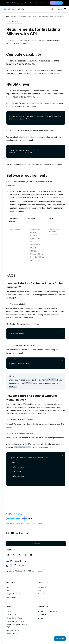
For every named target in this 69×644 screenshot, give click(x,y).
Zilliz (39, 524)
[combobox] (57, 9)
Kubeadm (45, 292)
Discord (42, 615)
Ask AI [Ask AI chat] (60, 639)
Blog (7, 591)
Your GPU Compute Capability (19, 73)
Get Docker (55, 208)
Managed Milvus (13, 594)
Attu (8, 611)
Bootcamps (42, 587)
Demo (39, 591)
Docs (14, 17)
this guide (33, 97)
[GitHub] (8, 555)
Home (8, 17)
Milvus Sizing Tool (14, 618)
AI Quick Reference (14, 600)
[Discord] (20, 555)
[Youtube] (31, 555)
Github (41, 618)
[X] (14, 555)
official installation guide (43, 131)
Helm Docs (56, 229)
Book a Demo (11, 597)
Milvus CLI (11, 615)
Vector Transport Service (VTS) (20, 626)
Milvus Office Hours (47, 611)
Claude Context (13, 634)
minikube (29, 292)
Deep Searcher (12, 630)
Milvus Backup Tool (15, 621)
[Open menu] (65, 9)
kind (35, 292)
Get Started (19, 308)
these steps (59, 438)
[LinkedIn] (25, 555)
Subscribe (36, 544)
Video (41, 594)
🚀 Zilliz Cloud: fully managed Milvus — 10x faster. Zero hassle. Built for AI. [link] (28, 3)
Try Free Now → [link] (56, 3)
